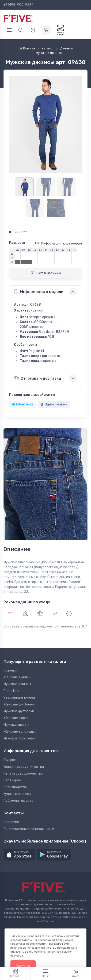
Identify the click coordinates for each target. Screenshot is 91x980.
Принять (23, 965)
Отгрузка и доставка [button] (38, 378)
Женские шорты (16, 718)
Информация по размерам (59, 243)
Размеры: (17, 243)
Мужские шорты (16, 725)
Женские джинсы (17, 677)
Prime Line (11, 691)
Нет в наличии (46, 273)
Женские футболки (19, 704)
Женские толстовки (20, 732)
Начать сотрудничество (23, 774)
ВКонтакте (23, 404)
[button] (19, 855)
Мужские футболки (19, 711)
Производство (15, 787)
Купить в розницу (17, 794)
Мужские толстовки (19, 738)
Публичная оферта (18, 801)
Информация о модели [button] (39, 292)
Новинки (10, 670)
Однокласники (54, 404)
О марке (10, 760)
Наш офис (11, 822)
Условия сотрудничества (24, 767)
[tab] (25, 614)
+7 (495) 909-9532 (19, 5)
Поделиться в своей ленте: (32, 395)
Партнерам (12, 780)
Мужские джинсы (17, 684)
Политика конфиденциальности (29, 829)
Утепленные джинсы (20, 698)
